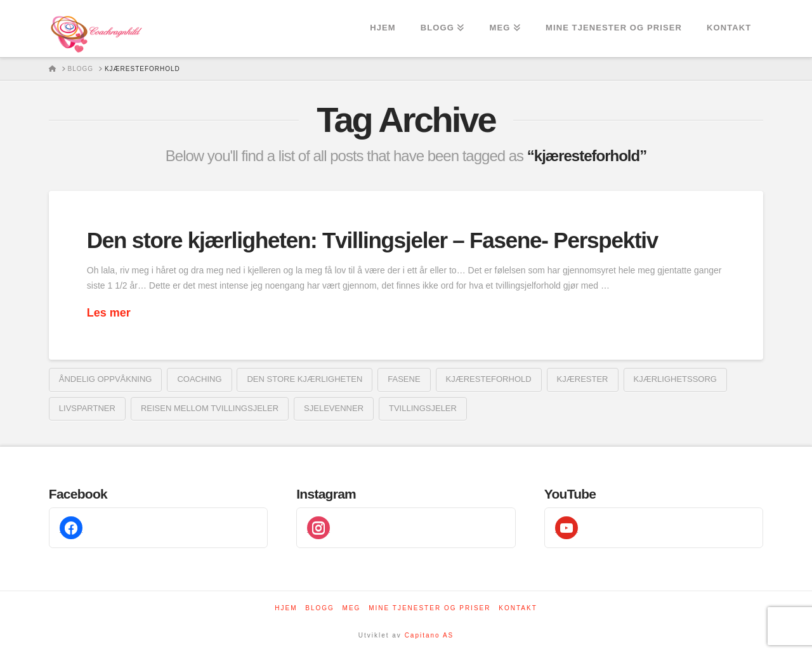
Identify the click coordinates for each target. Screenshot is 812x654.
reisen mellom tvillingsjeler (210, 408)
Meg (352, 608)
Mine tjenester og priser (429, 608)
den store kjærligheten (304, 379)
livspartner (87, 408)
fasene (404, 379)
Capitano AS (429, 635)
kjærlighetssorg (675, 379)
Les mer (109, 313)
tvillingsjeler (423, 408)
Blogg (320, 608)
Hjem (286, 608)
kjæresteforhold (489, 379)
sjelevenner (334, 408)
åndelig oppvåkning (106, 379)
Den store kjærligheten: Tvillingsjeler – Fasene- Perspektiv (372, 240)
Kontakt (518, 608)
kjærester (583, 379)
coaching (199, 379)
